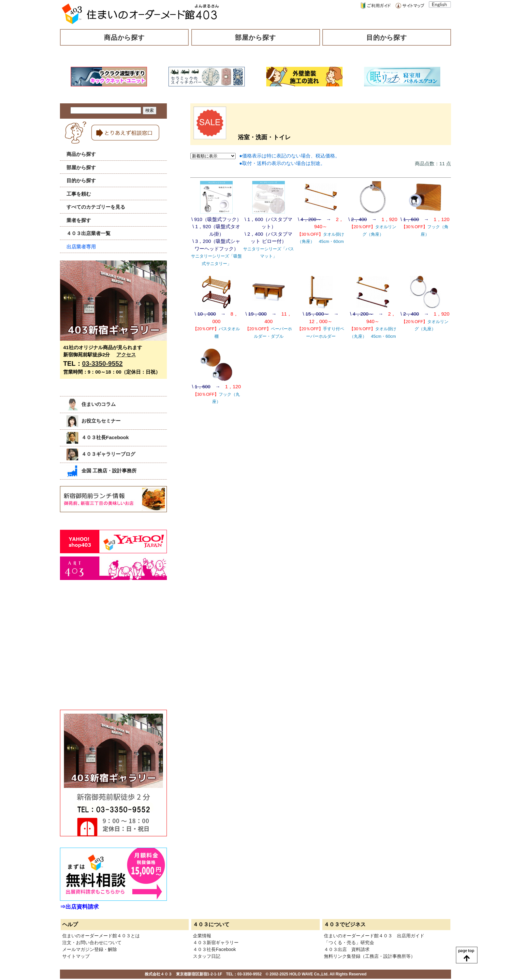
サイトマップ (76, 956)
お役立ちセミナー (94, 421)
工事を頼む (79, 194)
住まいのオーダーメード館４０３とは (101, 936)
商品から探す (124, 37)
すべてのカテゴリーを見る (96, 207)
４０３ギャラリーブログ (101, 454)
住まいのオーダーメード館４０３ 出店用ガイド (374, 936)
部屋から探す (255, 37)
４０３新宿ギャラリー (216, 943)
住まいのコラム (91, 404)
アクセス (126, 355)
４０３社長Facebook (98, 437)
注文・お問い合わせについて (92, 943)
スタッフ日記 (207, 956)
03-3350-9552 (102, 364)
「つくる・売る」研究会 (349, 943)
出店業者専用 (81, 247)
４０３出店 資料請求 (347, 949)
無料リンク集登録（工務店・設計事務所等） (370, 956)
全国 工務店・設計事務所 (102, 471)
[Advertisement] (109, 652)
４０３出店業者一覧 (88, 233)
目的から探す (387, 37)
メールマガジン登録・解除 (90, 949)
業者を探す (79, 220)
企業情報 (202, 936)
